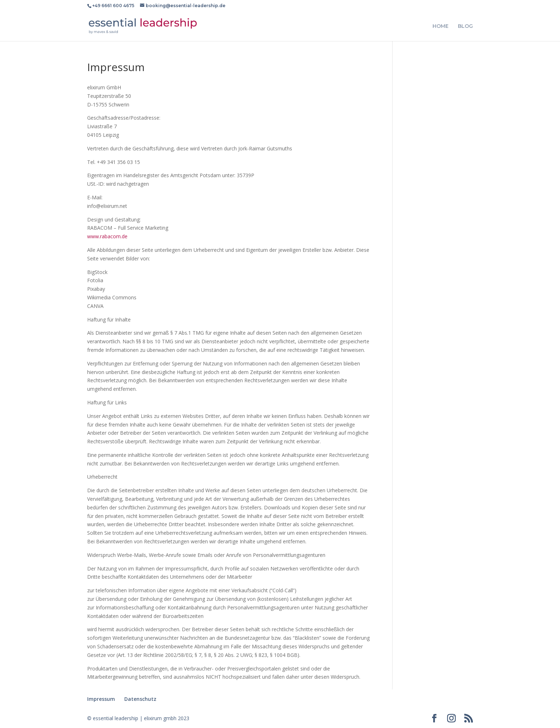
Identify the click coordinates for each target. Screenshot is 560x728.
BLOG (465, 26)
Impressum (101, 699)
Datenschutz (140, 699)
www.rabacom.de (107, 236)
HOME (441, 26)
